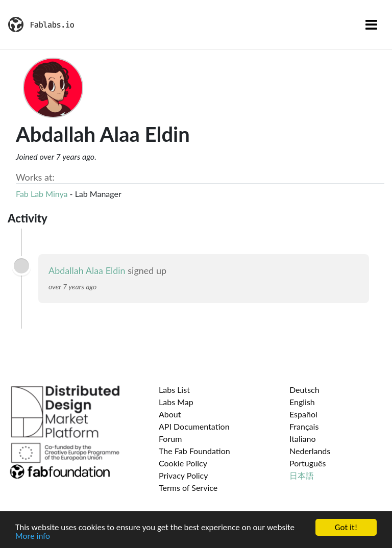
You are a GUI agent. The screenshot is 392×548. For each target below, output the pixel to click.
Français (304, 426)
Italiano (303, 439)
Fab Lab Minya (42, 194)
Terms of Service (188, 488)
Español (303, 414)
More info (33, 537)
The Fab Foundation (194, 451)
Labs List (174, 390)
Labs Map (176, 402)
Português (308, 463)
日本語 (302, 475)
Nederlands (310, 451)
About (170, 414)
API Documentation (194, 426)
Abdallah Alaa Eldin (87, 270)
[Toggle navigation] (371, 24)
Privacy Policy (183, 475)
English (302, 402)
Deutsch (304, 390)
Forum (170, 439)
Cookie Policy (183, 463)
